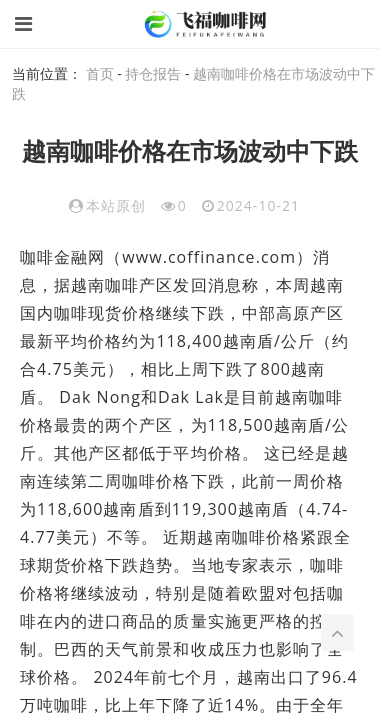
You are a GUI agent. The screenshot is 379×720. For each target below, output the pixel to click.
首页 (100, 73)
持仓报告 (153, 73)
